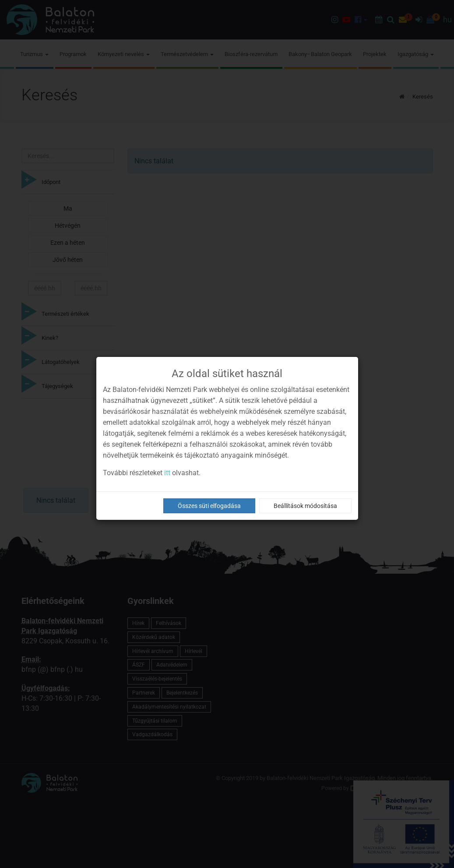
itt (167, 473)
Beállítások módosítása (305, 506)
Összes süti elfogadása (209, 506)
